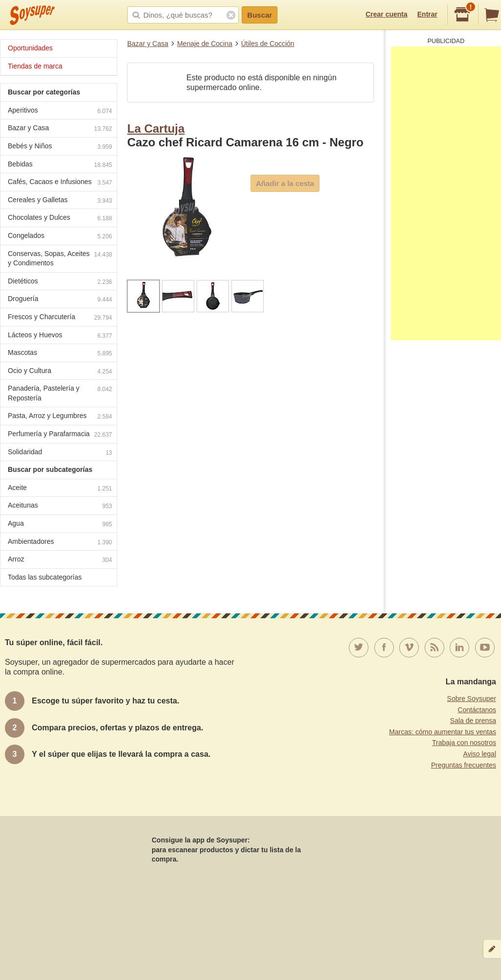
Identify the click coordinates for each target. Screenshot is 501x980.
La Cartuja (156, 128)
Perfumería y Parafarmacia (60, 435)
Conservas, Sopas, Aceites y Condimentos (60, 258)
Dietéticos (60, 282)
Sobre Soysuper (472, 699)
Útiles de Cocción (268, 44)
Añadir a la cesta (285, 183)
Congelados (60, 237)
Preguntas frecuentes (464, 765)
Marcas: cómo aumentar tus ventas (443, 732)
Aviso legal (480, 754)
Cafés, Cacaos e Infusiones (60, 183)
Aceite (60, 489)
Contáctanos (477, 710)
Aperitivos (60, 111)
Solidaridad (60, 453)
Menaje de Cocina (205, 44)
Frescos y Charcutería (60, 318)
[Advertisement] (446, 193)
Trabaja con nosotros (464, 743)
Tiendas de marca (35, 66)
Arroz (60, 560)
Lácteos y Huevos (60, 336)
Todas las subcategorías (45, 577)
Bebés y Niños (60, 147)
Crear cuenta (387, 14)
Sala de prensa (473, 721)
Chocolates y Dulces (60, 219)
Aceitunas (60, 506)
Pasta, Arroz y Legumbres (60, 417)
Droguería (60, 300)
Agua (60, 525)
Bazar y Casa (148, 44)
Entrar (427, 14)
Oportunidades (30, 48)
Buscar (260, 15)
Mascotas (60, 354)
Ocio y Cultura (60, 372)
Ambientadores (60, 543)
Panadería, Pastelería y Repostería (60, 393)
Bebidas (60, 165)
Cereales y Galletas (60, 201)
